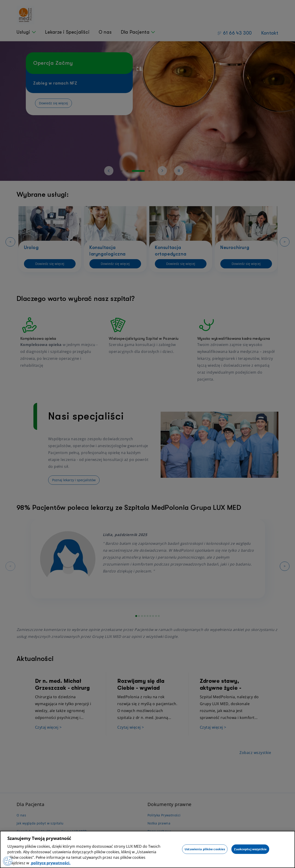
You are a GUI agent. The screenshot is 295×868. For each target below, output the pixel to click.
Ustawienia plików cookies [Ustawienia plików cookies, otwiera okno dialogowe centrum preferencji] (205, 849)
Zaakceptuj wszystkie (250, 849)
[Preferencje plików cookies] (8, 861)
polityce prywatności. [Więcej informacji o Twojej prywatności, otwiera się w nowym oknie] (50, 863)
